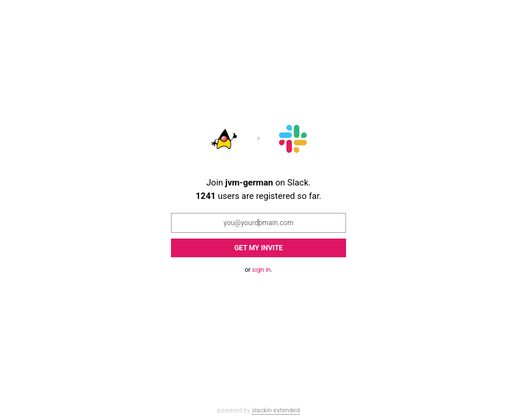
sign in (261, 270)
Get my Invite (258, 248)
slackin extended (275, 410)
